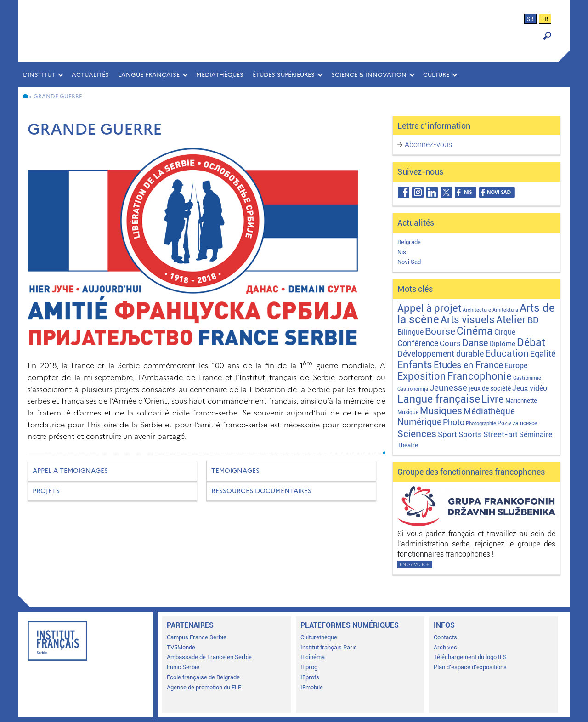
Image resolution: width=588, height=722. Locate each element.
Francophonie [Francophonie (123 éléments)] (480, 376)
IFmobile (312, 687)
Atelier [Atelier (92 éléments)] (511, 320)
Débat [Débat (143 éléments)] (531, 343)
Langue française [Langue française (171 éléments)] (439, 399)
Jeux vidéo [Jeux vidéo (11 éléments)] (530, 388)
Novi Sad (409, 262)
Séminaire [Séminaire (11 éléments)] (536, 435)
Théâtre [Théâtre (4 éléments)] (408, 445)
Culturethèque (319, 637)
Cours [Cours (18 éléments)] (450, 343)
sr (530, 19)
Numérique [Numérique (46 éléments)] (419, 422)
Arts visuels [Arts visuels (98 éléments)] (468, 320)
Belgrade (409, 242)
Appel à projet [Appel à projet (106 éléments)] (429, 308)
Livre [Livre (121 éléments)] (493, 399)
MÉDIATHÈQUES (220, 75)
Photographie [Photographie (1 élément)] (481, 424)
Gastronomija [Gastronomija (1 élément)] (413, 389)
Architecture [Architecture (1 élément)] (477, 310)
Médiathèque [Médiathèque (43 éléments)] (489, 411)
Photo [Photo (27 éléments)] (454, 422)
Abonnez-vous (428, 145)
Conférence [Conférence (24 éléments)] (418, 343)
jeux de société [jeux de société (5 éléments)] (490, 388)
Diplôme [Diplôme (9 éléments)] (502, 344)
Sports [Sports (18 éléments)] (470, 434)
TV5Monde (181, 647)
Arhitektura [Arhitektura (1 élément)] (505, 310)
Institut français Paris (329, 647)
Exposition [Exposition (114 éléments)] (422, 376)
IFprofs (310, 677)
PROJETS (46, 491)
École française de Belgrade (203, 677)
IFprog (309, 667)
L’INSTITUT (39, 75)
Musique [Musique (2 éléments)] (408, 412)
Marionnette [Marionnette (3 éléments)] (521, 401)
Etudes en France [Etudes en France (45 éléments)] (468, 365)
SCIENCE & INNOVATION (369, 75)
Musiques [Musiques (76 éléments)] (441, 411)
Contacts (445, 637)
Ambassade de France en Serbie (209, 657)
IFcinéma (313, 657)
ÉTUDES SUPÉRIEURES (284, 75)
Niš (402, 252)
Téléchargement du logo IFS (470, 657)
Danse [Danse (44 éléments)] (475, 343)
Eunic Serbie (183, 667)
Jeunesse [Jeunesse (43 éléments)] (448, 388)
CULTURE (436, 75)
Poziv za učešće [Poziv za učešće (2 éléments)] (517, 423)
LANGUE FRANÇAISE (149, 75)
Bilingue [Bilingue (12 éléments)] (410, 332)
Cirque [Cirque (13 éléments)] (505, 332)
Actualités (90, 75)
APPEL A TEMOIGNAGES (70, 471)
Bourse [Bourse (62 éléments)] (440, 331)
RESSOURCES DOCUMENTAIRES (261, 491)
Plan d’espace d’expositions (470, 667)
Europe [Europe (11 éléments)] (516, 366)
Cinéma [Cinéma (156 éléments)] (475, 331)
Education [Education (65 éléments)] (507, 353)
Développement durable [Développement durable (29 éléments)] (441, 354)
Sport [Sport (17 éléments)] (447, 434)
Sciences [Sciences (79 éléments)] (417, 434)
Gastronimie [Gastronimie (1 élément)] (527, 378)
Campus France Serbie (197, 637)
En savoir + (414, 565)
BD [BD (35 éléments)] (533, 320)
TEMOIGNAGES (235, 471)
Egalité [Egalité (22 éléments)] (543, 354)
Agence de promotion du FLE (204, 687)
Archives (445, 647)
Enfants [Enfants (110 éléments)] (415, 364)
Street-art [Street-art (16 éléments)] (500, 434)
